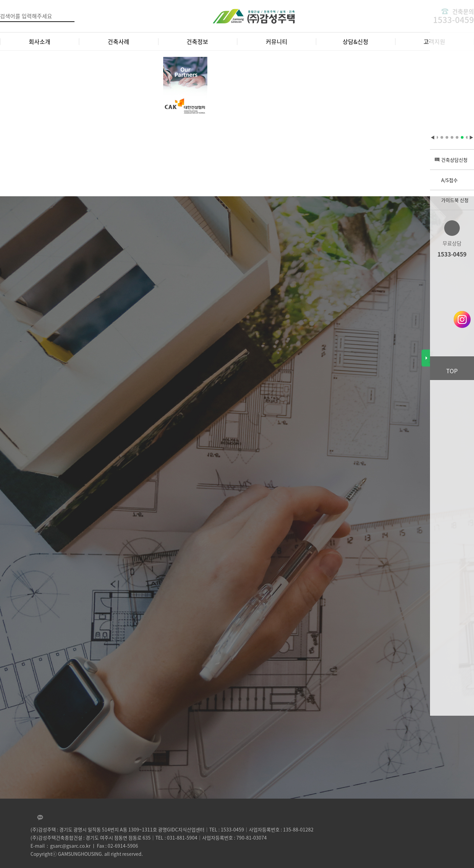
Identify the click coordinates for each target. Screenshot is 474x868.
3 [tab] (442, 137)
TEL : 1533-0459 (227, 829)
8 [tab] (467, 137)
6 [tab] (457, 137)
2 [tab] (437, 137)
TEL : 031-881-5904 (176, 838)
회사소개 (40, 41)
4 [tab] (447, 137)
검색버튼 (70, 16)
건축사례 (118, 41)
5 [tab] (452, 137)
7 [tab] (462, 137)
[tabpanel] (172, 91)
